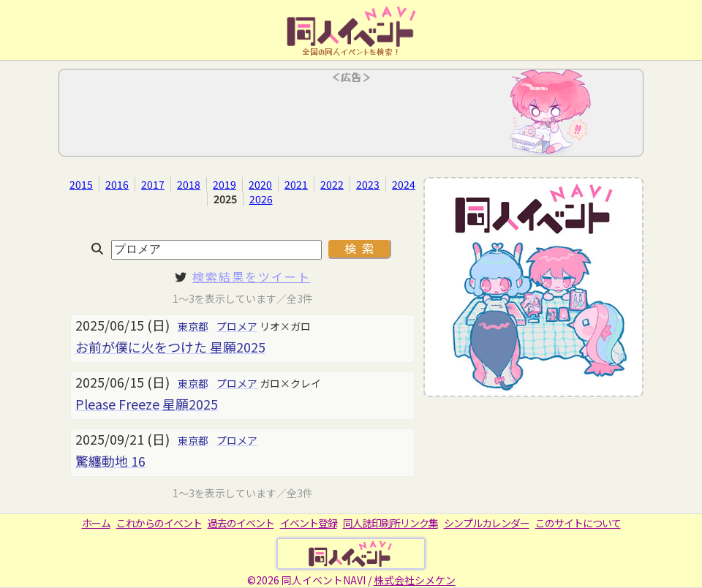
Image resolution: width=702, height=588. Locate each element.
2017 (153, 184)
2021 (296, 184)
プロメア (237, 326)
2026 (261, 199)
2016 (117, 184)
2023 (368, 184)
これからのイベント (159, 523)
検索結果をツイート (252, 276)
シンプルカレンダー (487, 523)
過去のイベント (241, 523)
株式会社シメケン (415, 580)
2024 (404, 184)
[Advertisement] (351, 117)
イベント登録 (309, 523)
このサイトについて (578, 523)
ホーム (96, 523)
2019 (224, 184)
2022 (332, 184)
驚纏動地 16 (110, 461)
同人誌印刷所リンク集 (390, 523)
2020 (260, 184)
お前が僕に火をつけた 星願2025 (170, 347)
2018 (189, 184)
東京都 (193, 326)
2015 (81, 184)
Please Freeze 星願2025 (147, 404)
